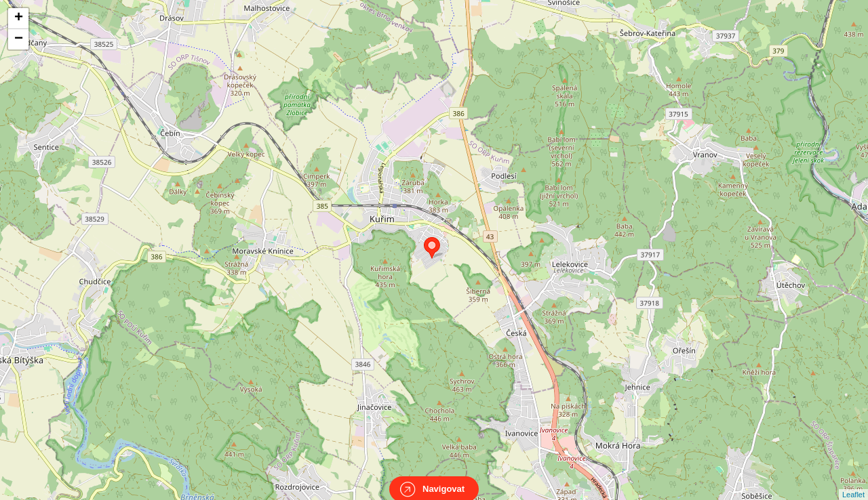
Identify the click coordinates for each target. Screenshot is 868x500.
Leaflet (853, 482)
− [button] (19, 39)
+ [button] (19, 18)
